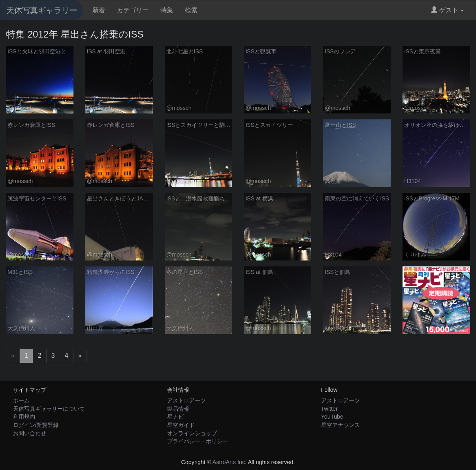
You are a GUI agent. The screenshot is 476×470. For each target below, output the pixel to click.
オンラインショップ (192, 433)
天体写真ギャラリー (42, 10)
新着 (99, 10)
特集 (167, 10)
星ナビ (175, 417)
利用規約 (24, 417)
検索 (191, 10)
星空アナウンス (341, 425)
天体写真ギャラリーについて (49, 409)
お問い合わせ (30, 433)
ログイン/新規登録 (36, 425)
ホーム (21, 400)
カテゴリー (133, 10)
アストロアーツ (186, 400)
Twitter (329, 409)
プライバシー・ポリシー (198, 441)
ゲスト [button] (447, 10)
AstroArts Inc (229, 462)
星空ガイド (181, 425)
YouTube (332, 417)
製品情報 (178, 409)
